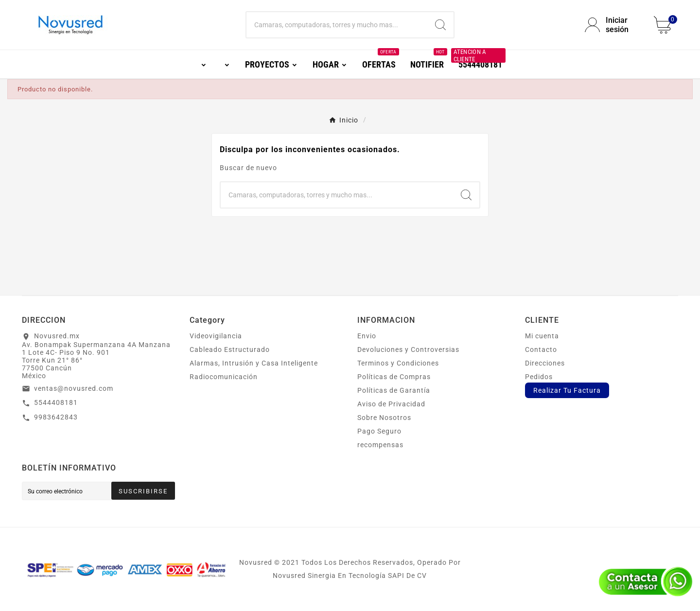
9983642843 (56, 417)
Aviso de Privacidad (391, 404)
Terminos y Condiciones (398, 363)
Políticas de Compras (394, 377)
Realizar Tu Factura (567, 390)
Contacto (541, 349)
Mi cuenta (542, 336)
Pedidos (539, 377)
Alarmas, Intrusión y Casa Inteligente (254, 363)
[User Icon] (613, 25)
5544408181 (56, 402)
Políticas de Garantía (394, 390)
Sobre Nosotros (384, 418)
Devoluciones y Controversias (408, 349)
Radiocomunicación (224, 377)
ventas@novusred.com (74, 388)
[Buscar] (337, 25)
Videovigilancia (216, 336)
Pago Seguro (379, 431)
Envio (367, 336)
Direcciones (545, 363)
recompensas (380, 445)
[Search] (440, 25)
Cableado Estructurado (230, 349)
